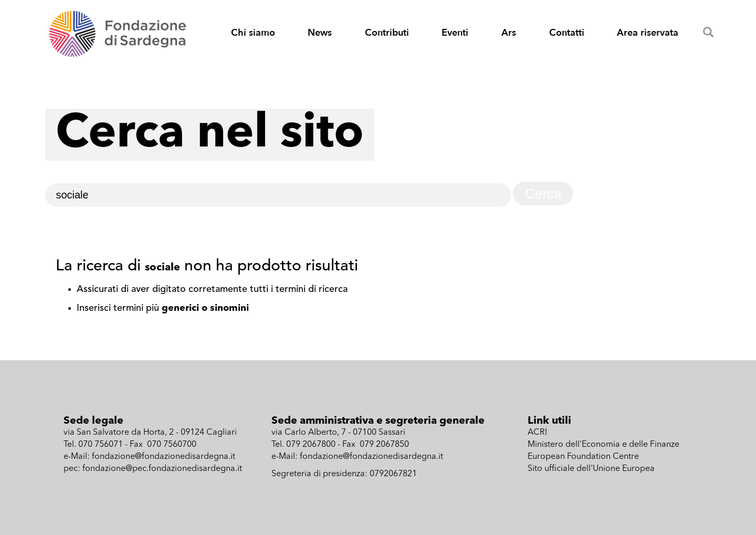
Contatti (567, 33)
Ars (509, 33)
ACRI (537, 433)
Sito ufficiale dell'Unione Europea (591, 469)
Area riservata (648, 33)
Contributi (387, 33)
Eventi (455, 33)
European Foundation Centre (583, 457)
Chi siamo (253, 33)
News (320, 33)
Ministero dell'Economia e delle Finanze (603, 445)
